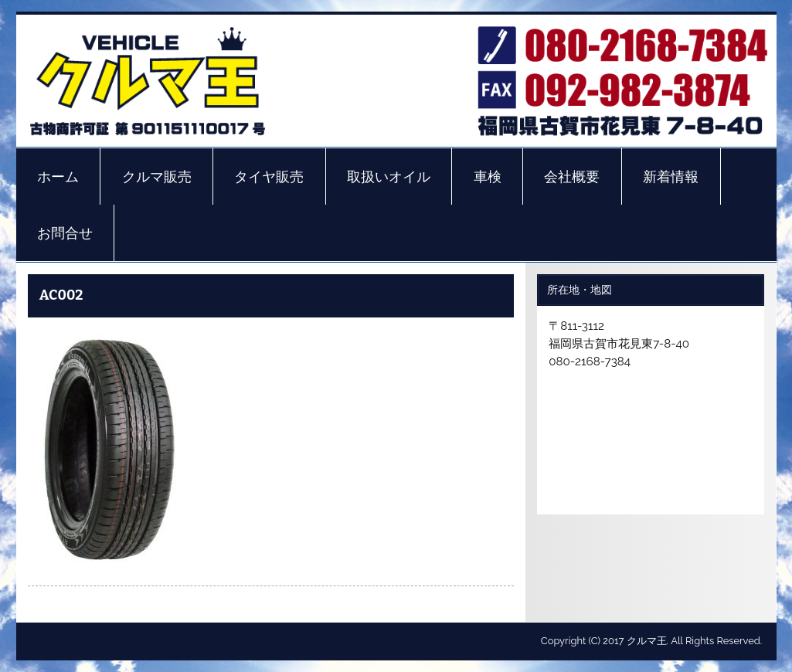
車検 (488, 177)
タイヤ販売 (269, 177)
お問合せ (65, 233)
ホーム (58, 177)
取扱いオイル (389, 177)
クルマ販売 (157, 177)
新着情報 (671, 177)
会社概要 (572, 177)
